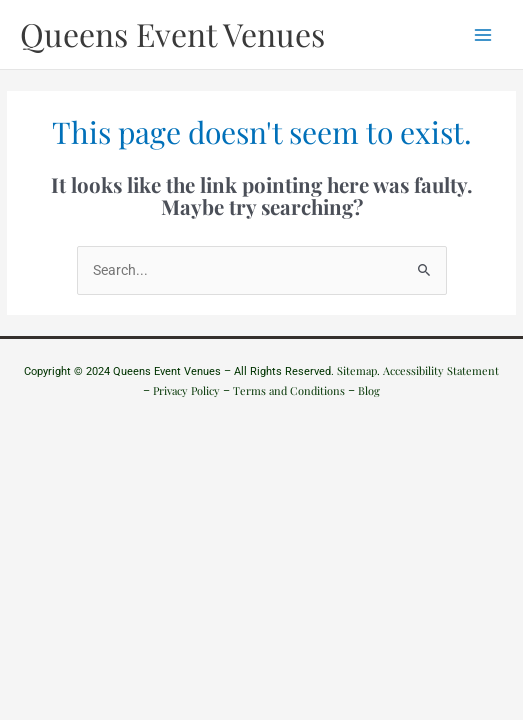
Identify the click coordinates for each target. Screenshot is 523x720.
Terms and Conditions (289, 390)
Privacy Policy (186, 390)
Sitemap (357, 370)
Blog (369, 390)
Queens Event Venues (172, 33)
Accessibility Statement (441, 370)
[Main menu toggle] (483, 34)
